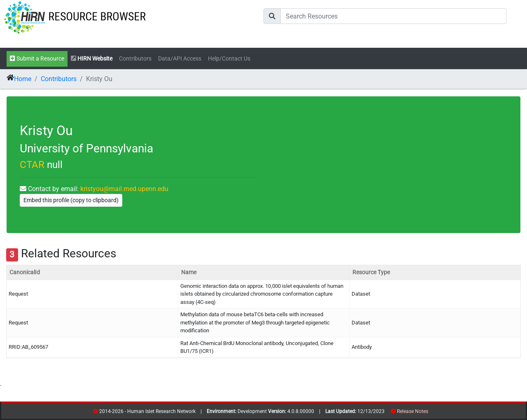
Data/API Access (180, 59)
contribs (433, 413)
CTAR (32, 165)
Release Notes (413, 411)
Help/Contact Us (229, 59)
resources (431, 413)
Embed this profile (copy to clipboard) (71, 200)
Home (23, 79)
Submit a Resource (37, 59)
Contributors (135, 59)
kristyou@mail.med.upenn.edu (124, 189)
